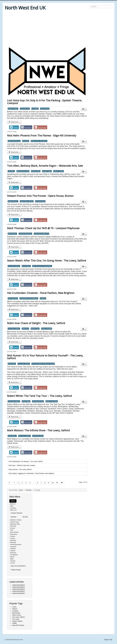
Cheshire (13, 536)
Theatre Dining (16, 570)
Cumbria (13, 538)
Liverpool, (15, 611)
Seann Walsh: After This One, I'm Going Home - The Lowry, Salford (47, 260)
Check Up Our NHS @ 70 (42, 234)
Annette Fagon (47, 171)
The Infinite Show (38, 436)
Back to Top (108, 640)
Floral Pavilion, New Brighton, (29, 298)
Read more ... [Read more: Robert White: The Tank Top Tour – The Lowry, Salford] (14, 417)
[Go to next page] (57, 483)
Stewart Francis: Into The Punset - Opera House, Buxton (40, 196)
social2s (15, 132)
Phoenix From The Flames (39, 141)
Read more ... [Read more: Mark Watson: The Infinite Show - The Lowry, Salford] (14, 447)
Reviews (14, 517)
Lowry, (14, 607)
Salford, (15, 609)
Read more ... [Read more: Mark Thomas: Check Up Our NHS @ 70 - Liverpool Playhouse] (14, 247)
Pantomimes (14, 534)
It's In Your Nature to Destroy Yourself (43, 364)
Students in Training (16, 520)
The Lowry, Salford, (14, 266)
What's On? (13, 510)
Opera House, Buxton (27, 201)
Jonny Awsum (45, 109)
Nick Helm (26, 141)
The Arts (13, 563)
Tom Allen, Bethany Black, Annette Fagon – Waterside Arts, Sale (45, 166)
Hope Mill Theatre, (18, 625)
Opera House (17, 615)
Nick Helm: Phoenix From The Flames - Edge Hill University (42, 135)
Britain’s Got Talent (52, 401)
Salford (12, 557)
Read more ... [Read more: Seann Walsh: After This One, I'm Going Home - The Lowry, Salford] (14, 279)
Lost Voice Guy (25, 109)
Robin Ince (25, 329)
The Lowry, (16, 619)
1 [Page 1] (19, 483)
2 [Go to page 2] (22, 483)
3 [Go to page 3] (26, 483)
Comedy (13, 528)
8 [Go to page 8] (45, 483)
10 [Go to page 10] (53, 483)
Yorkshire (13, 561)
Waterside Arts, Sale (23, 171)
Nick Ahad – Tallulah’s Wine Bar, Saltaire (22, 465)
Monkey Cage (35, 329)
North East (13, 553)
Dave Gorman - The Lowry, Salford (20, 469)
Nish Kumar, (12, 364)
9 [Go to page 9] (49, 483)
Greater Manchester (16, 544)
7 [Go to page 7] (41, 483)
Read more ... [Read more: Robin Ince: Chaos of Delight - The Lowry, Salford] (14, 342)
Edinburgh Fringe (15, 524)
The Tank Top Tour (38, 401)
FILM (12, 530)
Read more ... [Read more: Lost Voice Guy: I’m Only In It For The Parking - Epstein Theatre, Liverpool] (14, 122)
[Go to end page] (62, 483)
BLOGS (25, 517)
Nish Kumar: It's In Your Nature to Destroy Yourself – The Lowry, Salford (45, 357)
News (12, 506)
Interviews (13, 508)
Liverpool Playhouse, (25, 234)
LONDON (13, 549)
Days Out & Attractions (18, 566)
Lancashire (13, 547)
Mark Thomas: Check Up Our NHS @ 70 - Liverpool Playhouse (43, 228)
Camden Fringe (15, 522)
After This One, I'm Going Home (42, 266)
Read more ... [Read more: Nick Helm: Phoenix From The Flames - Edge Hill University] (14, 152)
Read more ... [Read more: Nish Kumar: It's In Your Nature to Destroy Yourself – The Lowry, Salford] (14, 382)
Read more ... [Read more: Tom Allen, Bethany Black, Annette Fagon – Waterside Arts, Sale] (14, 182)
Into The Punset (40, 201)
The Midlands (14, 555)
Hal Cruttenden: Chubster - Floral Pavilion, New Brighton (41, 293)
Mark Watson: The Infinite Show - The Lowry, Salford (38, 430)
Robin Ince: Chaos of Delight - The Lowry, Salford (36, 323)
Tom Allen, (11, 171)
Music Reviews (14, 532)
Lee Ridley (35, 109)
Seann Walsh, (26, 266)
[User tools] (84, 109)
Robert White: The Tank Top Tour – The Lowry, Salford (39, 396)
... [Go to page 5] (34, 483)
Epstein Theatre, (13, 109)
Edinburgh (13, 542)
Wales (12, 559)
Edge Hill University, (14, 141)
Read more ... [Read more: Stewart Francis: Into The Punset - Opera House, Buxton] (14, 215)
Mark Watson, (12, 436)
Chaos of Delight (47, 329)
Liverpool (13, 551)
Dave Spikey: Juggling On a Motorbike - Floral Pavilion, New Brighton (31, 473)
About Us (13, 504)
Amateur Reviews (17, 513)
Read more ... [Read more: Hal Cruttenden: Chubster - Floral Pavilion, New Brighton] (14, 310)
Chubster (43, 298)
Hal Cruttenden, (13, 298)
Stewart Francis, (13, 201)
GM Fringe (13, 526)
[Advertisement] (58, 29)
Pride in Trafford (59, 171)
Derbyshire (13, 540)
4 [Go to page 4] (30, 483)
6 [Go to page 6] (37, 483)
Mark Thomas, (12, 234)
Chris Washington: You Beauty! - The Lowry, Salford (26, 461)
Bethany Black (36, 171)
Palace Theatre (17, 621)
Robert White (26, 401)
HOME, (15, 623)
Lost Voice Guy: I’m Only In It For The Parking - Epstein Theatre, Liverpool (45, 102)
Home (13, 501)
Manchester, (16, 613)
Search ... (90, 5)
